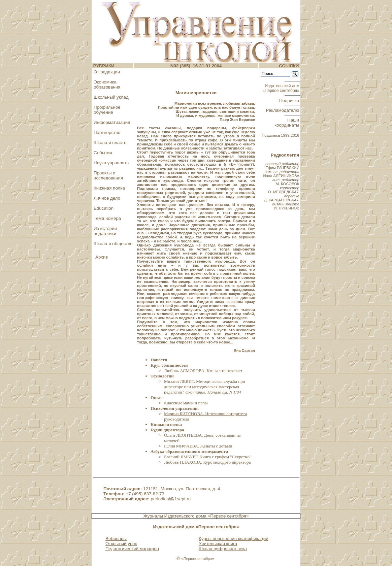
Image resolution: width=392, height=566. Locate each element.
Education (104, 208)
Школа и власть (110, 143)
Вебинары (116, 539)
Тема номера (107, 218)
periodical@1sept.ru (171, 499)
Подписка (290, 101)
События (103, 153)
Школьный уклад (111, 97)
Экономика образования (107, 85)
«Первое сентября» (228, 516)
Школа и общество (113, 244)
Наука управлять (111, 163)
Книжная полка (109, 188)
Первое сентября (198, 559)
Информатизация (112, 122)
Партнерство (107, 132)
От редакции (107, 72)
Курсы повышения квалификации (234, 539)
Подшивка (280, 135)
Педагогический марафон (132, 549)
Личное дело (107, 198)
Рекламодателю (283, 110)
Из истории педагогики (105, 231)
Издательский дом (281, 88)
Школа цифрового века (223, 549)
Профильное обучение (107, 110)
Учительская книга (218, 544)
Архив (102, 257)
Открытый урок (121, 544)
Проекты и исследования (108, 175)
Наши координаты (287, 123)
